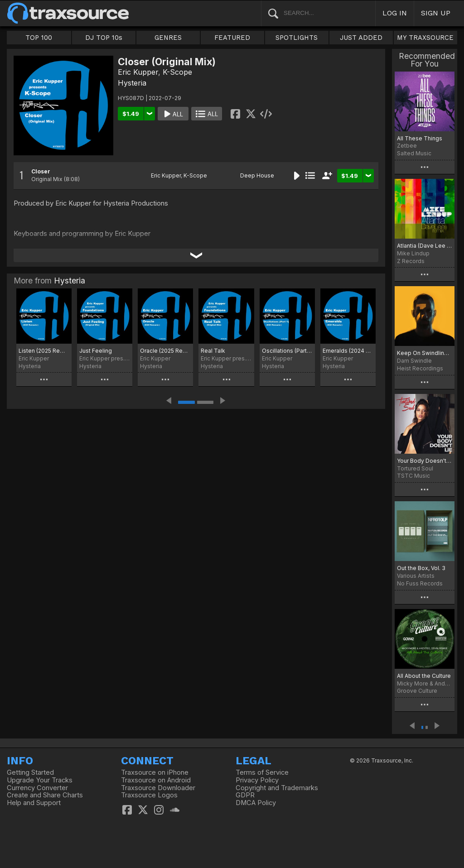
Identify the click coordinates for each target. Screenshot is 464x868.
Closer (41, 171)
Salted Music (414, 153)
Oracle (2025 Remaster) (165, 351)
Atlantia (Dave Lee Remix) (425, 246)
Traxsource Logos (149, 795)
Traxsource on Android (156, 780)
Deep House (257, 175)
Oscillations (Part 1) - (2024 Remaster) (287, 351)
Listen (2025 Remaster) (44, 351)
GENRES (168, 38)
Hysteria (132, 83)
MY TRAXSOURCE (425, 38)
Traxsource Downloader (158, 788)
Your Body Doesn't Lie (425, 461)
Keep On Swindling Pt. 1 (425, 353)
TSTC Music (413, 476)
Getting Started (30, 772)
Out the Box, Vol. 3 (421, 568)
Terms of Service (262, 772)
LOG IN (395, 13)
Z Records (411, 261)
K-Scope (177, 72)
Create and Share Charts (45, 795)
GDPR (245, 795)
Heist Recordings (420, 368)
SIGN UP (436, 13)
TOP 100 (39, 38)
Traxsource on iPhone (155, 772)
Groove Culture (417, 691)
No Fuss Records (420, 583)
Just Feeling (96, 351)
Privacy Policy (257, 780)
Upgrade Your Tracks (40, 780)
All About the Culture (424, 676)
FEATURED (232, 38)
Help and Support (34, 803)
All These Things (420, 138)
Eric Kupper (138, 72)
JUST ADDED (361, 38)
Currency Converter (37, 788)
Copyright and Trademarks (277, 788)
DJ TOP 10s (104, 38)
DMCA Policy (256, 803)
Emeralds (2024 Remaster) (348, 351)
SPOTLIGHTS (297, 38)
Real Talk (213, 351)
